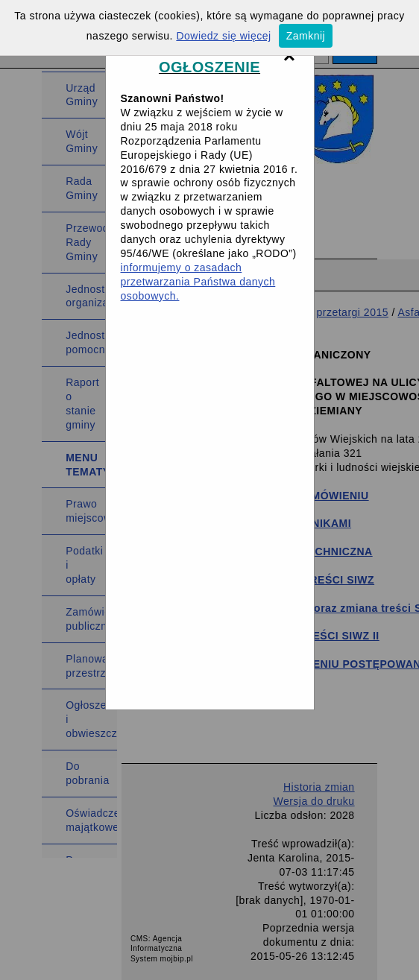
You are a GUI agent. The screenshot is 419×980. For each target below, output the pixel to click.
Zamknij (306, 36)
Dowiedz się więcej (223, 36)
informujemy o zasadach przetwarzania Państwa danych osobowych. (198, 282)
